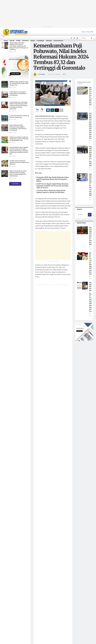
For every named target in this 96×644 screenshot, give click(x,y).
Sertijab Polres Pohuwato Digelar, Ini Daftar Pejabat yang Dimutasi (19, 162)
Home (6, 41)
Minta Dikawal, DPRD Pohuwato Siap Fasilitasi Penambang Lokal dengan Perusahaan (18, 128)
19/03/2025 (51, 74)
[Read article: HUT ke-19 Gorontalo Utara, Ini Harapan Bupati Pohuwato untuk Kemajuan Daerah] (82, 256)
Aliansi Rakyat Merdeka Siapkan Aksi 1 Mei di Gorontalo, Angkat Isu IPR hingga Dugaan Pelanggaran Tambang (19, 46)
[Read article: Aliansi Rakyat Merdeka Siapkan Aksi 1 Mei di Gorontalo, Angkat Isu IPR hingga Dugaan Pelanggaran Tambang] (82, 286)
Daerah (12, 41)
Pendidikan (40, 41)
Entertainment (58, 41)
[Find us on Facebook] (71, 38)
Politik (18, 41)
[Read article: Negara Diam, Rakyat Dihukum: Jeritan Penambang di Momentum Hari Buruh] (82, 230)
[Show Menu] (4, 36)
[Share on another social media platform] (61, 110)
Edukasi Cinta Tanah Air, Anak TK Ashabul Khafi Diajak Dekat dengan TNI (19, 83)
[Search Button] (92, 38)
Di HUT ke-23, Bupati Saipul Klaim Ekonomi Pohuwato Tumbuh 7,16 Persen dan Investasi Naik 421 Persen (52, 186)
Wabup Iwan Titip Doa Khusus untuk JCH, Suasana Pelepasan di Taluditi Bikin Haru (19, 139)
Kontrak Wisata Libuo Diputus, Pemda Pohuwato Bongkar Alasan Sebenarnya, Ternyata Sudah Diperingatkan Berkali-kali (19, 151)
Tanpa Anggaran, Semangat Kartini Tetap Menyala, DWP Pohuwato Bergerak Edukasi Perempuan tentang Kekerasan (18, 105)
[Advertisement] (48, 13)
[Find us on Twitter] (74, 38)
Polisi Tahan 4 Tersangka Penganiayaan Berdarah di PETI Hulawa (18, 94)
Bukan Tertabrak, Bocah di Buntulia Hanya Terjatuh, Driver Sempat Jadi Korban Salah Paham (18, 173)
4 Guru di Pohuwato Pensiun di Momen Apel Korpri (19, 116)
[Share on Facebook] (48, 110)
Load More (15, 184)
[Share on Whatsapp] (52, 110)
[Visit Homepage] (15, 32)
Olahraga (49, 41)
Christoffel (42, 74)
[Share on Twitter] (57, 110)
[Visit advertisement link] (15, 67)
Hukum (33, 41)
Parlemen (25, 41)
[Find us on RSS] (77, 38)
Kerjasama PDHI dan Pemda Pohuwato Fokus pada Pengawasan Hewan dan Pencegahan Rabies (53, 179)
